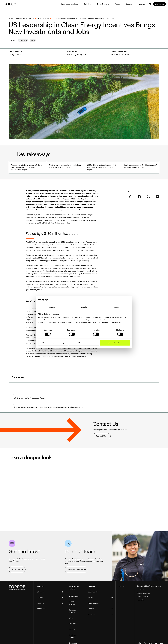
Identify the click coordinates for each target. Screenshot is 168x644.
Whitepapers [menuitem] (74, 595)
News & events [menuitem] (103, 4)
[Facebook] (139, 196)
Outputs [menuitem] (40, 596)
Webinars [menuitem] (73, 621)
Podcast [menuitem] (72, 626)
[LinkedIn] (157, 196)
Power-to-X (23, 40)
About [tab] (116, 307)
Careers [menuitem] (129, 4)
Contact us (159, 4)
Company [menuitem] (92, 586)
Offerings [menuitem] (41, 591)
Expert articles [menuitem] (72, 602)
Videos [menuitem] (72, 616)
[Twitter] (148, 196)
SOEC (33, 40)
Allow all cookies (115, 343)
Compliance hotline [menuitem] (143, 593)
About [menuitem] (117, 4)
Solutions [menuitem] (88, 4)
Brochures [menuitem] (73, 639)
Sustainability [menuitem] (93, 591)
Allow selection (84, 343)
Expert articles (43, 18)
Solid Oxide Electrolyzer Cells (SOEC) (84, 193)
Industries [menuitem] (41, 601)
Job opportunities (75, 569)
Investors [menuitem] (141, 4)
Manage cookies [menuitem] (142, 597)
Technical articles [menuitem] (73, 609)
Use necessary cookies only (53, 343)
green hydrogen (63, 204)
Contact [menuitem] (122, 586)
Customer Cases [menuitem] (73, 633)
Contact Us (101, 436)
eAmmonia (46, 198)
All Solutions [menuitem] (42, 606)
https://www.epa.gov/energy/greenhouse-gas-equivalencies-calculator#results (49, 405)
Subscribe (16, 569)
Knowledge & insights (25, 18)
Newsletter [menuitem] (141, 600)
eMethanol (58, 198)
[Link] (130, 196)
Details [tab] (84, 307)
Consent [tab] (52, 307)
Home (11, 18)
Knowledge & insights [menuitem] (70, 4)
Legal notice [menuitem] (141, 590)
